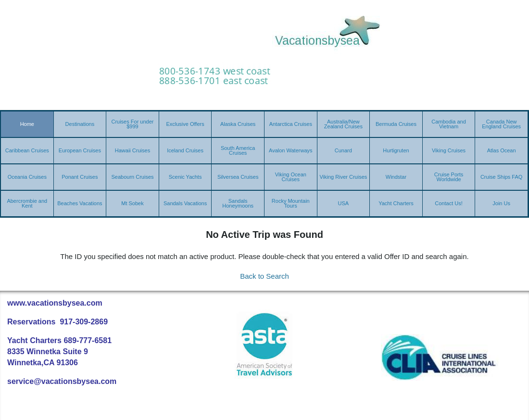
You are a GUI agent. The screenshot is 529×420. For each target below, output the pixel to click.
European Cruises (80, 150)
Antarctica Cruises (291, 124)
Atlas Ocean (502, 150)
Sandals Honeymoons (238, 203)
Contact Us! (448, 203)
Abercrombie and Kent (27, 203)
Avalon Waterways (290, 150)
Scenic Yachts (185, 177)
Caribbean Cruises (27, 150)
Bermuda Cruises (396, 124)
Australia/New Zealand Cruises (343, 124)
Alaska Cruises (238, 124)
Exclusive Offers (185, 124)
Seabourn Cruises (132, 177)
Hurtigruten (396, 150)
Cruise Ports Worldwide (449, 177)
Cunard (343, 150)
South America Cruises (238, 150)
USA (344, 203)
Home (27, 124)
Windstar (396, 177)
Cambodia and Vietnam (449, 124)
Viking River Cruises (343, 177)
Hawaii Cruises (132, 150)
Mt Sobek (132, 203)
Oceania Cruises (27, 177)
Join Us (501, 203)
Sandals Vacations (185, 203)
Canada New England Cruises (501, 124)
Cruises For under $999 (132, 124)
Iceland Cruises (185, 150)
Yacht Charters (396, 203)
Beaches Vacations (80, 203)
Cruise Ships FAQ (501, 177)
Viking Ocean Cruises (291, 177)
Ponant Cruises (80, 177)
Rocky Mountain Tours (291, 203)
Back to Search (264, 276)
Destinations (80, 124)
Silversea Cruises (238, 177)
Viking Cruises (449, 150)
